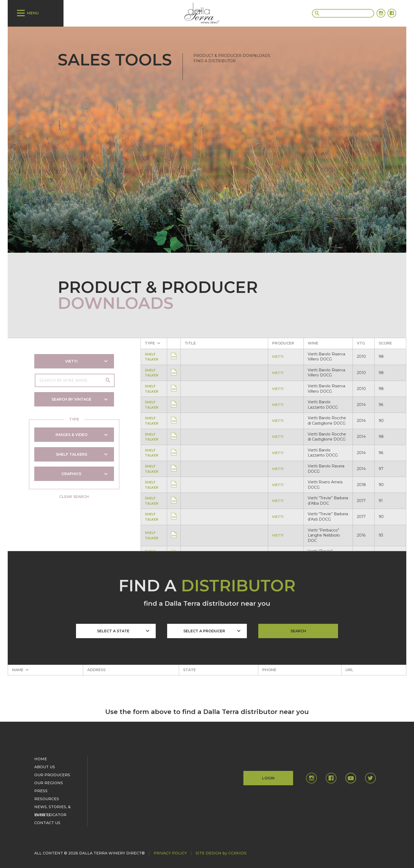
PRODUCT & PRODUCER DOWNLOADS (232, 56)
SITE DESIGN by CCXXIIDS (221, 853)
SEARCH (298, 631)
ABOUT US (45, 767)
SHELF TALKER (153, 357)
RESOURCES (47, 799)
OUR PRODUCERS (52, 775)
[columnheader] (155, 343)
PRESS (41, 791)
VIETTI (279, 356)
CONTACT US (47, 823)
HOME (41, 759)
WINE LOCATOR (50, 815)
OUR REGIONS (49, 783)
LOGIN (268, 778)
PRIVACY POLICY (170, 853)
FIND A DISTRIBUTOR (215, 61)
